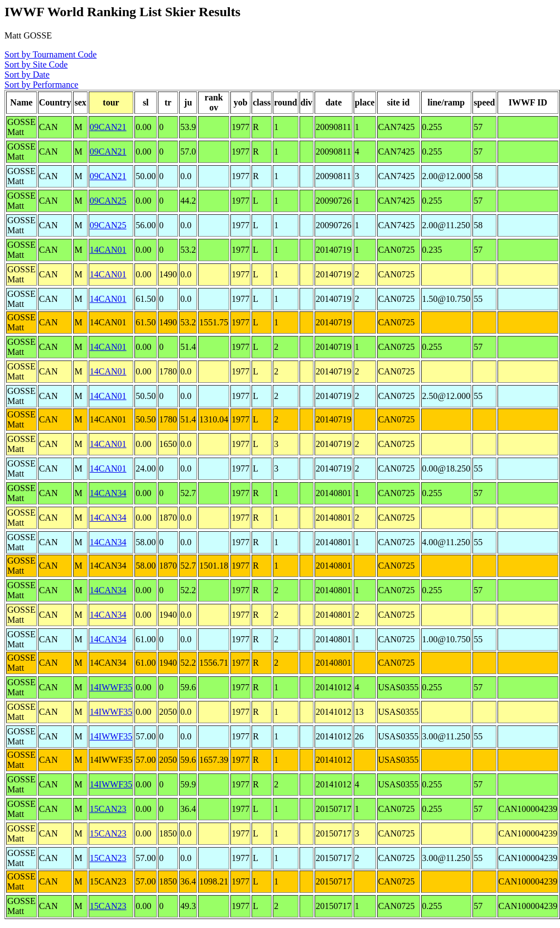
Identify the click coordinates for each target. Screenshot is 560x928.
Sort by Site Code (36, 64)
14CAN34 (108, 493)
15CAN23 (108, 809)
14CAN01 (108, 250)
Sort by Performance (41, 85)
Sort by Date (27, 74)
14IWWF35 (111, 687)
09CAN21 (108, 127)
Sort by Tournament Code (50, 54)
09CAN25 (108, 201)
